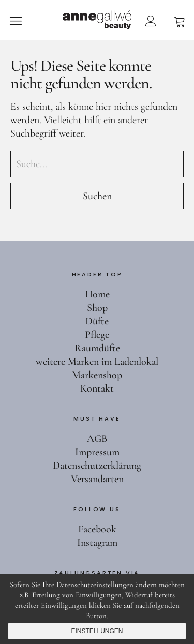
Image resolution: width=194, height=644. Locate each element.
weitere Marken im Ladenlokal (97, 362)
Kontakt (97, 388)
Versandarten (97, 479)
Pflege (97, 335)
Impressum (97, 452)
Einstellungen (97, 631)
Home (97, 294)
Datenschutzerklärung (97, 466)
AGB (97, 439)
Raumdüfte (97, 348)
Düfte (97, 321)
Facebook (97, 529)
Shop (97, 308)
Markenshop (97, 375)
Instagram (97, 543)
